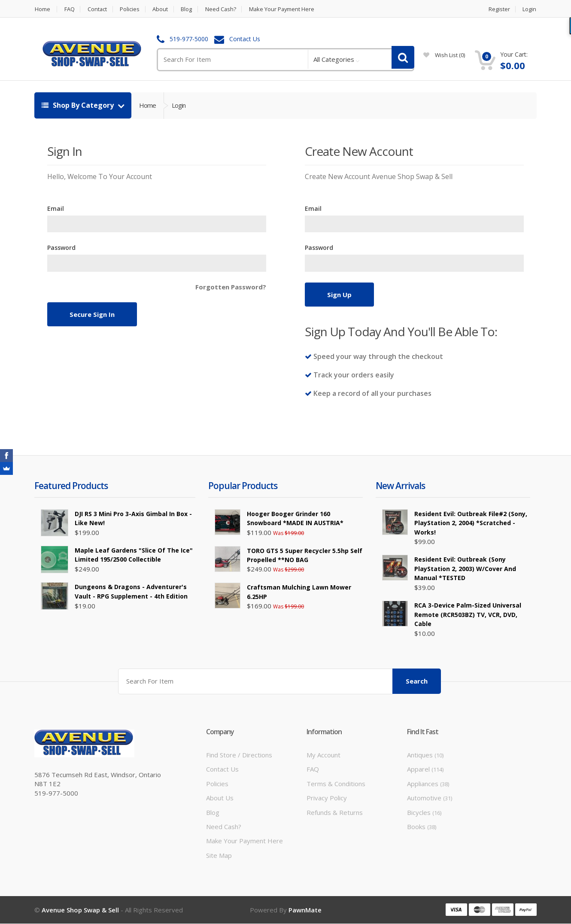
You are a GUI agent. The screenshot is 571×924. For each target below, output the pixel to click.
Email (56, 208)
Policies (131, 9)
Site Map (219, 855)
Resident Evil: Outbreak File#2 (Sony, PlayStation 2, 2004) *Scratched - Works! (471, 523)
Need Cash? (223, 9)
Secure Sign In (92, 314)
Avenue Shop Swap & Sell (80, 910)
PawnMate (305, 910)
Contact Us (245, 39)
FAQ (70, 9)
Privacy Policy (327, 798)
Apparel (425, 769)
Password (61, 248)
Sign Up (339, 295)
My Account (323, 754)
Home (42, 9)
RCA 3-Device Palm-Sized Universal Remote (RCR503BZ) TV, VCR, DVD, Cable (468, 614)
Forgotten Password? (231, 287)
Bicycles (424, 812)
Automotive (430, 798)
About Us (220, 798)
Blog (188, 9)
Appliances (428, 783)
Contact (98, 9)
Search (417, 681)
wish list (444, 55)
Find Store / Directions (239, 754)
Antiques (425, 754)
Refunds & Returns (335, 812)
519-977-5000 (189, 39)
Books (422, 826)
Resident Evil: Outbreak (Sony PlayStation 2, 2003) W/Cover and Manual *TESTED (465, 568)
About (162, 9)
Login (530, 9)
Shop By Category (79, 105)
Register (499, 9)
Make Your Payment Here (285, 9)
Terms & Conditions (336, 783)
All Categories (334, 59)
